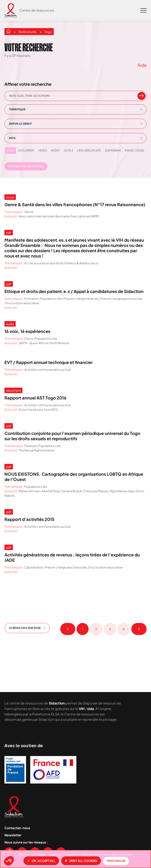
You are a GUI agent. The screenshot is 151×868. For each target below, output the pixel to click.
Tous (10, 150)
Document (26, 150)
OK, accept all (41, 861)
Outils (68, 150)
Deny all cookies (81, 861)
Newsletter (13, 835)
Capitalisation (34, 567)
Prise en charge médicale (81, 298)
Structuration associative (22, 303)
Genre (29, 212)
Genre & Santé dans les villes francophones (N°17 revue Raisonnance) (75, 204)
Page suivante (139, 629)
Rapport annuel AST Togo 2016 (35, 398)
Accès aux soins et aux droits (44, 263)
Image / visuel (135, 150)
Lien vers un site (89, 150)
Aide (142, 65)
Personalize (116, 861)
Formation (32, 298)
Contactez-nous (17, 828)
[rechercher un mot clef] (141, 96)
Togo (48, 32)
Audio (55, 150)
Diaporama (113, 150)
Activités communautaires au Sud (47, 369)
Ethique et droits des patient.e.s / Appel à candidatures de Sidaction (74, 291)
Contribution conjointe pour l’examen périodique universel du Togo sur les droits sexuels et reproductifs (72, 436)
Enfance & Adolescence (81, 263)
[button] (9, 861)
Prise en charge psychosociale (121, 298)
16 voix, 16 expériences (27, 331)
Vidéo (43, 150)
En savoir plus (123, 854)
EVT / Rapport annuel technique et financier (49, 362)
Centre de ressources (37, 10)
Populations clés (51, 298)
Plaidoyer (31, 446)
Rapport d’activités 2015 (29, 519)
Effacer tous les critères (26, 166)
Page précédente (68, 629)
